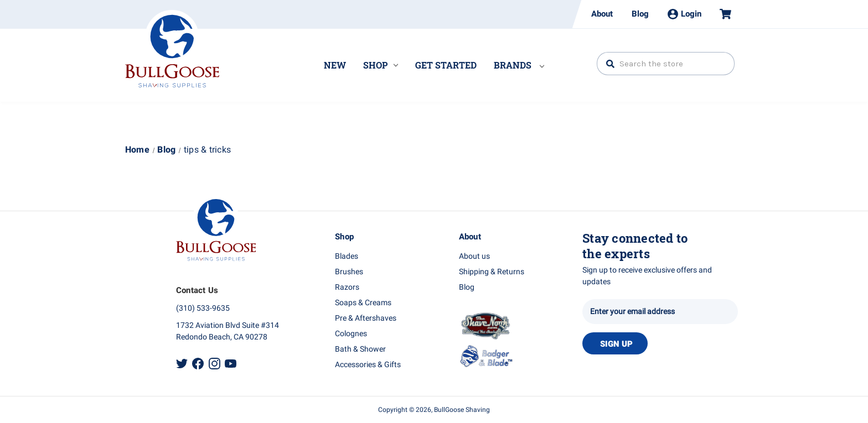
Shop (381, 65)
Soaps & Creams (363, 303)
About (602, 14)
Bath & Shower (360, 349)
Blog (640, 14)
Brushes (349, 272)
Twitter (182, 364)
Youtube (231, 364)
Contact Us (197, 290)
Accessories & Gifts (368, 365)
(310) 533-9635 (203, 308)
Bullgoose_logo (172, 49)
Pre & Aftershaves (366, 318)
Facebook (198, 364)
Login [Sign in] (684, 14)
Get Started (446, 65)
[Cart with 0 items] (721, 14)
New (335, 65)
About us (474, 256)
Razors (347, 287)
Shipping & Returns (492, 272)
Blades (347, 256)
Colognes (351, 334)
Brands (519, 65)
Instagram (215, 364)
